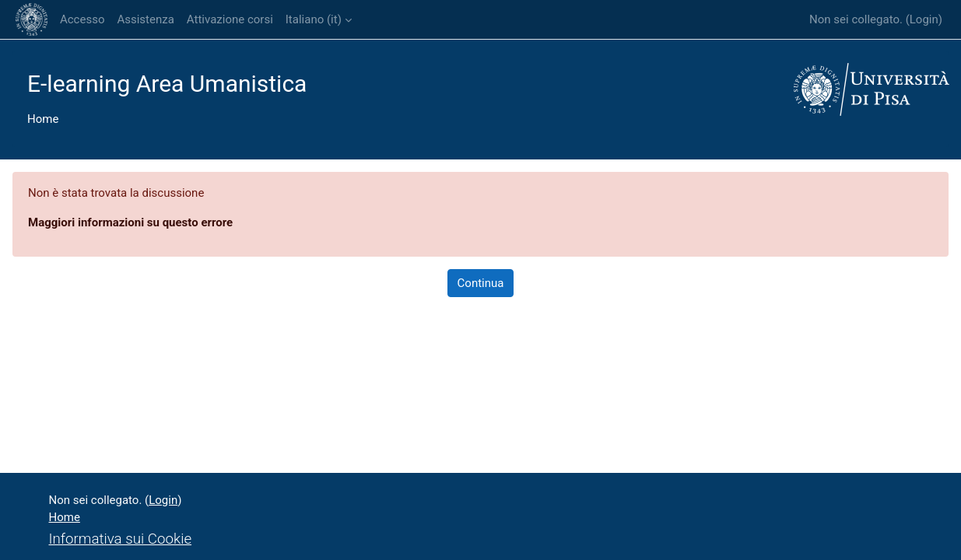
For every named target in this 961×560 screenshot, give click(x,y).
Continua (481, 283)
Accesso (82, 19)
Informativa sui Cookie (121, 539)
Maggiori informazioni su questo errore (130, 222)
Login (924, 19)
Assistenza (145, 19)
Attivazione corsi (230, 19)
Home (43, 119)
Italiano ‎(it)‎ (314, 19)
